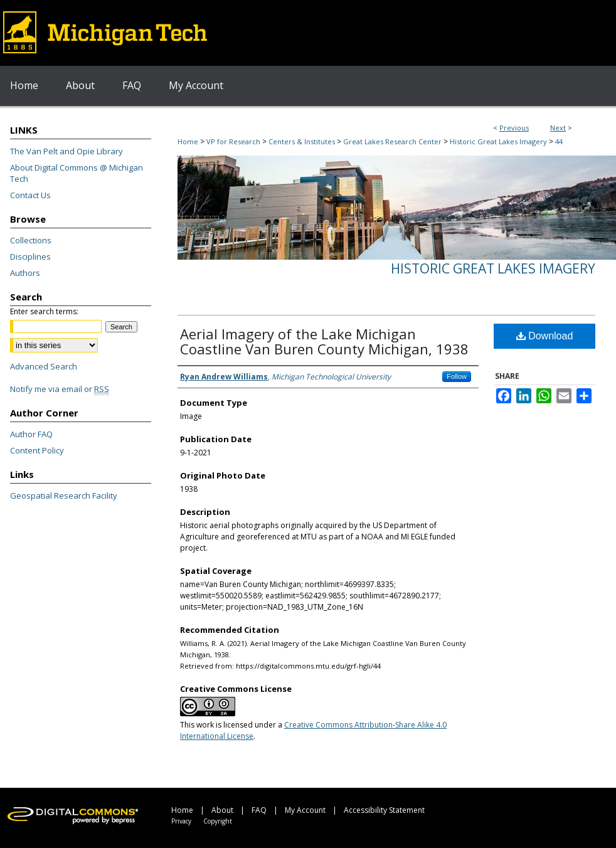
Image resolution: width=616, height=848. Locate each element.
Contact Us (30, 195)
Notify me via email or (60, 389)
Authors (25, 273)
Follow (457, 376)
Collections (31, 240)
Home (188, 141)
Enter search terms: (44, 311)
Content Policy (37, 450)
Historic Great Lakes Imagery (498, 141)
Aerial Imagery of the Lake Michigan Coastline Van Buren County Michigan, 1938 (324, 341)
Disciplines (30, 257)
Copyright (218, 821)
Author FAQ (31, 434)
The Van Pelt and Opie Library (66, 151)
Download (545, 336)
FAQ (259, 810)
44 (559, 141)
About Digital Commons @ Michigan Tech (77, 173)
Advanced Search (44, 366)
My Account (305, 810)
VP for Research (233, 141)
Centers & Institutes (302, 141)
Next (558, 128)
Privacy (181, 821)
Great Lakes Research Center (392, 141)
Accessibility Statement (384, 810)
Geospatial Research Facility (64, 496)
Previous (514, 128)
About (222, 810)
